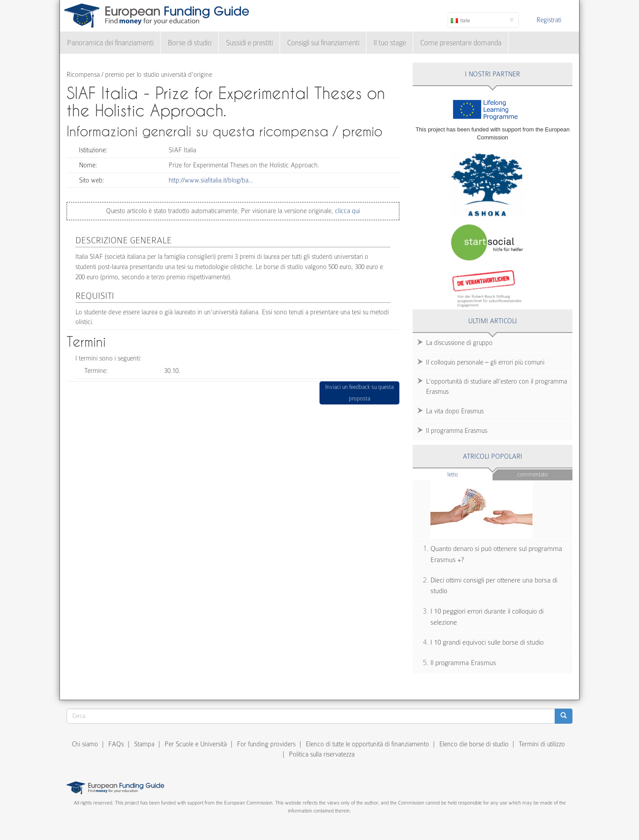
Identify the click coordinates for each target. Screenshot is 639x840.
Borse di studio (190, 43)
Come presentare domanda (461, 43)
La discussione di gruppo (459, 343)
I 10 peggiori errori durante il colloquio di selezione (487, 617)
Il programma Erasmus (457, 431)
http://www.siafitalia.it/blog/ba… (211, 180)
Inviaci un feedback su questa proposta (359, 393)
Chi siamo (85, 744)
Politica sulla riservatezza (322, 754)
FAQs (116, 744)
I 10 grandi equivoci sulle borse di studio (487, 642)
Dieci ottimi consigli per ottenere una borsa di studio (494, 586)
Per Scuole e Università (196, 744)
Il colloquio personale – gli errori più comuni (485, 362)
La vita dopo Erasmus (455, 411)
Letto (470, 474)
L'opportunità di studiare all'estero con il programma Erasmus (497, 386)
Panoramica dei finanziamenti (110, 43)
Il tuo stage (390, 43)
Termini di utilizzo (542, 744)
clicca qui (347, 211)
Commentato (533, 474)
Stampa (144, 744)
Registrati (549, 20)
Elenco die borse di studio (474, 744)
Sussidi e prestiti (249, 43)
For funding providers (266, 744)
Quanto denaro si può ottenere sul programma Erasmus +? (496, 554)
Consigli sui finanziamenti (323, 43)
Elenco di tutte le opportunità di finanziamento (367, 744)
